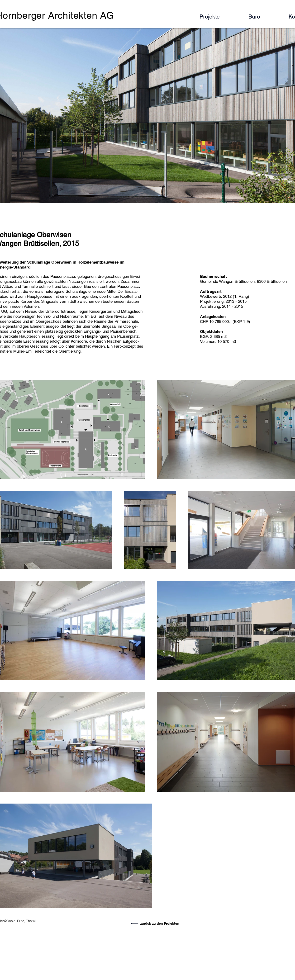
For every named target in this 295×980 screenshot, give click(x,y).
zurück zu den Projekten (160, 923)
